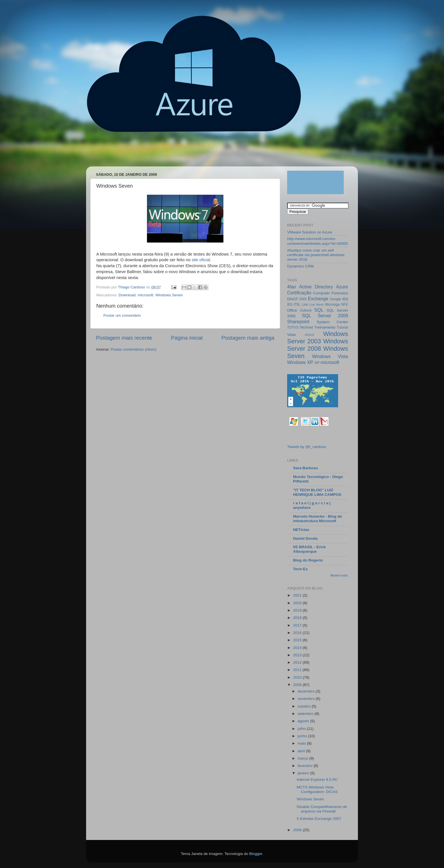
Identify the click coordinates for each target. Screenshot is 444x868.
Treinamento (325, 327)
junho (303, 736)
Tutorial (342, 327)
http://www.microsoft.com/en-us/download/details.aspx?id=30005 (317, 241)
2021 (298, 595)
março (303, 758)
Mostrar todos (339, 576)
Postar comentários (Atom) (134, 349)
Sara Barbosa (305, 468)
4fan (292, 287)
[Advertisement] (195, 152)
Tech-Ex (300, 569)
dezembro (307, 691)
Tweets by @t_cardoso (307, 447)
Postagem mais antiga (248, 338)
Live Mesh (317, 305)
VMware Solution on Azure (310, 232)
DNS (303, 299)
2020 (298, 603)
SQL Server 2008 (325, 316)
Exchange (318, 299)
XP (317, 363)
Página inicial (187, 338)
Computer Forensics (331, 293)
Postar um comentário (122, 315)
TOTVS (293, 327)
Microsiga (332, 305)
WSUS (309, 335)
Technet (306, 327)
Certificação (299, 293)
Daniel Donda (305, 538)
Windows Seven (169, 295)
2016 (298, 633)
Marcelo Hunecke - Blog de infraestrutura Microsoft (318, 519)
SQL (319, 310)
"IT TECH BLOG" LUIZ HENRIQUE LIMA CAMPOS (317, 492)
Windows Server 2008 (318, 345)
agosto (304, 721)
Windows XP (300, 362)
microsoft (145, 295)
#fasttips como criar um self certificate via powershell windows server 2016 (316, 255)
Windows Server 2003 (318, 337)
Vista (291, 335)
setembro (306, 714)
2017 (298, 625)
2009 (298, 685)
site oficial (200, 260)
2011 (298, 670)
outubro (305, 706)
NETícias (301, 530)
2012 (298, 662)
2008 (298, 830)
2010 (298, 677)
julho (302, 729)
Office (292, 310)
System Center (332, 322)
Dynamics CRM (300, 266)
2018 (298, 618)
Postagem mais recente (124, 338)
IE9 (290, 305)
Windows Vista (330, 356)
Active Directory (316, 287)
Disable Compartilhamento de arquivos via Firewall (322, 809)
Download (127, 295)
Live (305, 305)
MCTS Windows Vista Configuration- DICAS (317, 789)
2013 (298, 655)
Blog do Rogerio (308, 560)
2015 (298, 640)
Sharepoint (298, 322)
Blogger (256, 854)
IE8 (345, 299)
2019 (298, 610)
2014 (298, 648)
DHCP (293, 299)
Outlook (306, 310)
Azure (342, 287)
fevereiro (306, 766)
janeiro (304, 773)
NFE (345, 305)
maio (302, 743)
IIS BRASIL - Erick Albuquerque (309, 549)
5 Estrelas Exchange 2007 (319, 819)
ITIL (297, 304)
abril (302, 751)
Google (335, 299)
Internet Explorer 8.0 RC (317, 780)
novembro (307, 699)
